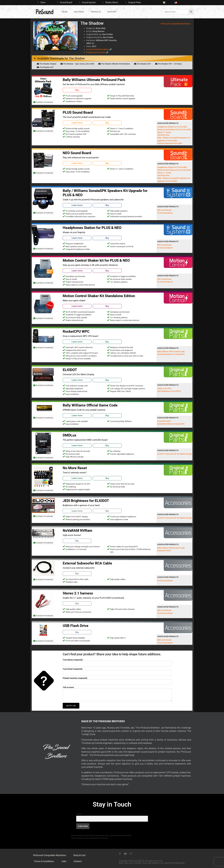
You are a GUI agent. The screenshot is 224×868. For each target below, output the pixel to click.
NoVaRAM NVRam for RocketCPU (171, 354)
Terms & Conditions (44, 861)
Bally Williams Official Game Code (171, 352)
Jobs (64, 861)
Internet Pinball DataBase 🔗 (99, 49)
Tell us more (68, 687)
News (65, 12)
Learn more (77, 123)
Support (112, 12)
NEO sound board (164, 210)
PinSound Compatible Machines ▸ (176, 24)
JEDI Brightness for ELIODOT (169, 391)
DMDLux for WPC (164, 388)
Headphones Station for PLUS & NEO (172, 127)
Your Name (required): (73, 660)
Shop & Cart (79, 855)
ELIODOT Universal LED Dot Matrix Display (174, 454)
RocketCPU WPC (164, 421)
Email (79, 814)
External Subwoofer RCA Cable (170, 143)
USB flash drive (163, 135)
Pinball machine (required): (75, 678)
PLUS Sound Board (165, 213)
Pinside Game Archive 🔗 (97, 52)
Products (96, 12)
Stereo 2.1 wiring (164, 132)
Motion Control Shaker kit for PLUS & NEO (174, 130)
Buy (77, 90)
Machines (79, 12)
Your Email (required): (73, 669)
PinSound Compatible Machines (50, 855)
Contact (78, 861)
